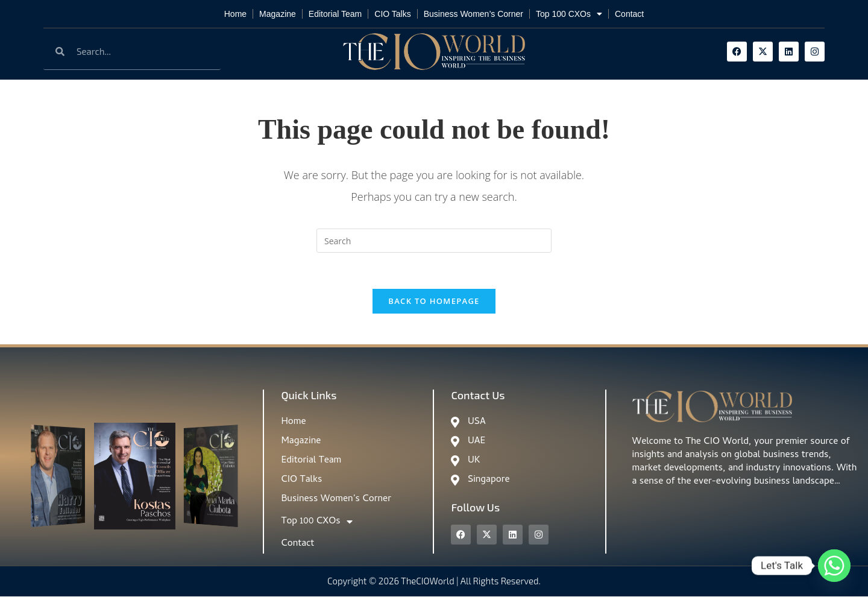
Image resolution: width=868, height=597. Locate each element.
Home (235, 14)
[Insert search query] (434, 241)
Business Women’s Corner (473, 14)
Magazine (278, 14)
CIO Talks (392, 14)
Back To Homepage (434, 302)
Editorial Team (335, 14)
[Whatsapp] (834, 566)
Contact (629, 14)
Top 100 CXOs (569, 14)
